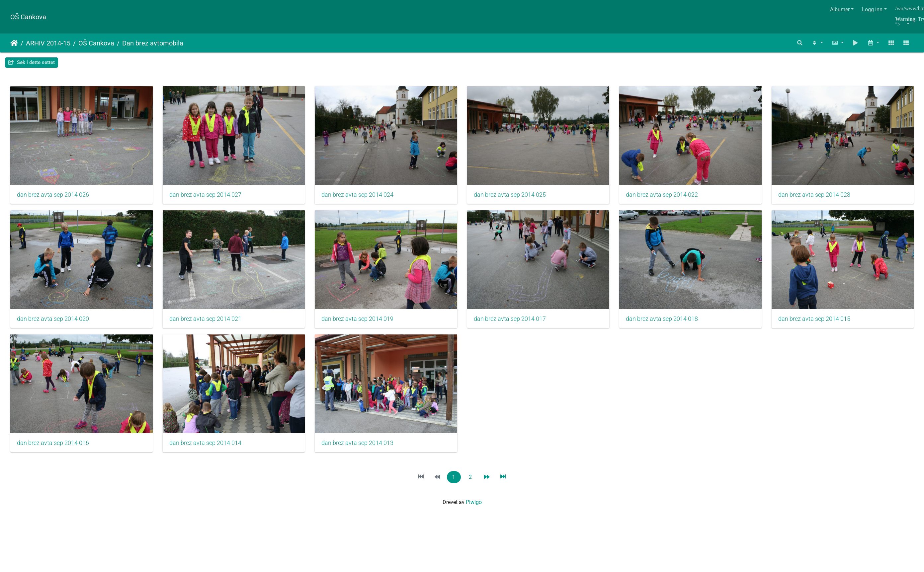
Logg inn (872, 9)
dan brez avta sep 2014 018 (53, 447)
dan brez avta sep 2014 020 (207, 322)
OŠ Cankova (28, 17)
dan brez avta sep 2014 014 (515, 447)
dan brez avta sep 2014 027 (207, 196)
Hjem (14, 43)
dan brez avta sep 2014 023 (53, 322)
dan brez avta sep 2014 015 (207, 447)
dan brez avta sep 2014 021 (361, 322)
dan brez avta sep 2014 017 (669, 322)
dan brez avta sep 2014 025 (515, 196)
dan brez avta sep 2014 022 (669, 196)
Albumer (840, 9)
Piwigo (474, 506)
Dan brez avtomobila (153, 43)
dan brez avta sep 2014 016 (361, 447)
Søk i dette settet (32, 62)
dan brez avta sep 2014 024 (361, 196)
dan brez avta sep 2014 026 (53, 196)
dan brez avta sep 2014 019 (515, 322)
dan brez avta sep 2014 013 (669, 447)
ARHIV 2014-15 (48, 43)
